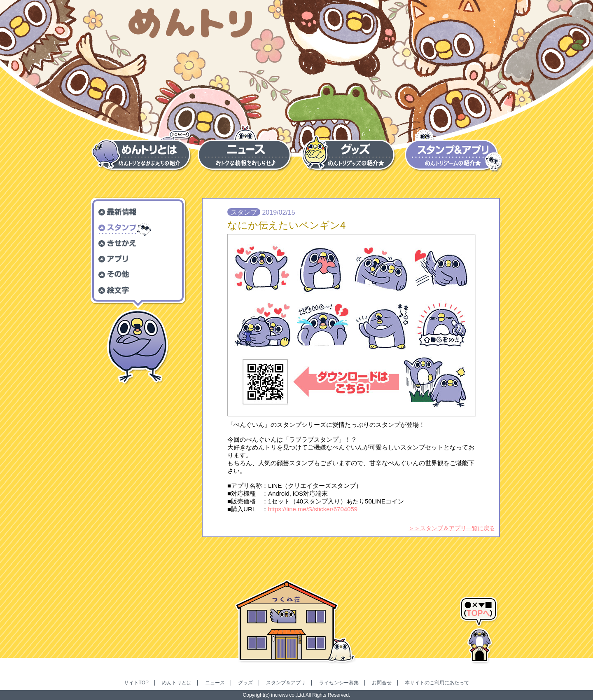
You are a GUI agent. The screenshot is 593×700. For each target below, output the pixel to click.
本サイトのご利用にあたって (437, 683)
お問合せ (382, 683)
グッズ (245, 683)
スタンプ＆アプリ (286, 683)
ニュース (215, 683)
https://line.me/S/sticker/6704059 (313, 509)
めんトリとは (177, 683)
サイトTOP (136, 683)
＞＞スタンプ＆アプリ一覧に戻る (452, 528)
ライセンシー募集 (339, 683)
